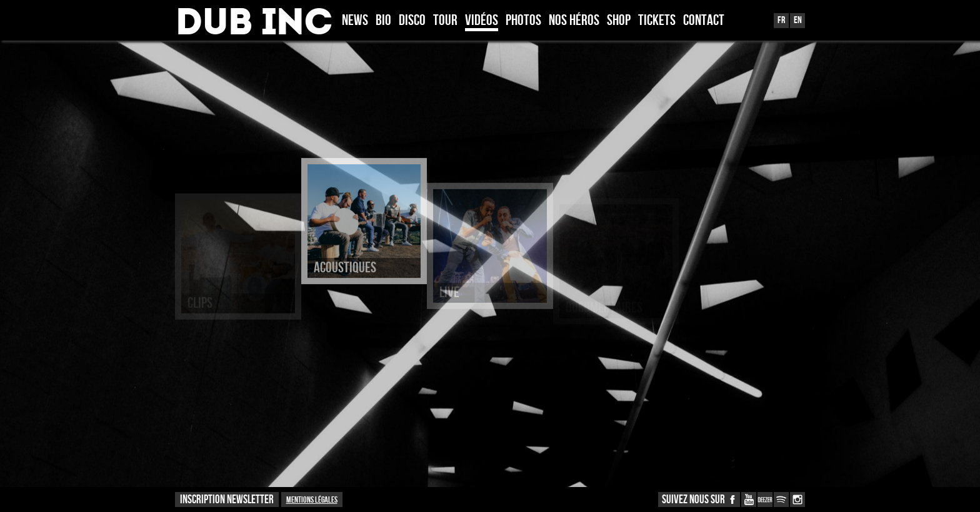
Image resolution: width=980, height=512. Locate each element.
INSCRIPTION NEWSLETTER (227, 500)
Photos (523, 21)
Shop (619, 21)
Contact (704, 21)
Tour (445, 21)
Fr (781, 20)
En (798, 20)
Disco (412, 21)
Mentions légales (312, 500)
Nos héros (574, 21)
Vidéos (482, 21)
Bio (383, 21)
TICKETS (657, 21)
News (355, 21)
